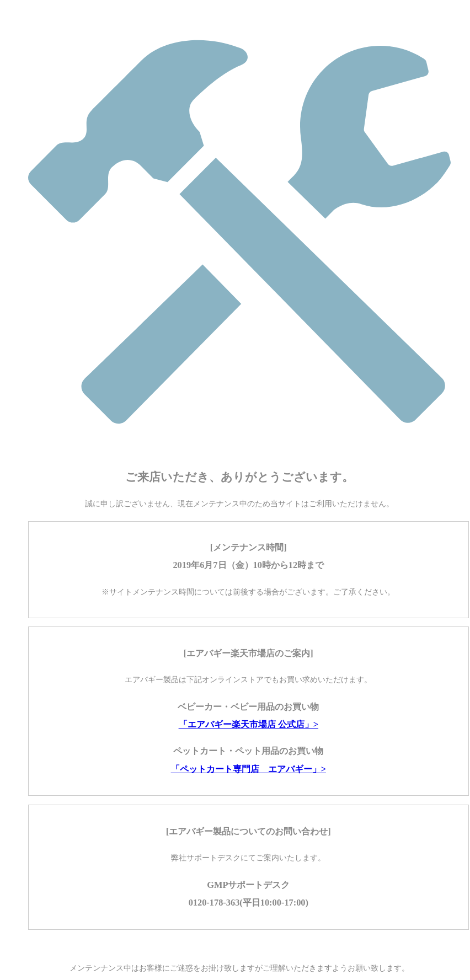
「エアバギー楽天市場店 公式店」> (249, 724)
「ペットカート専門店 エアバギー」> (249, 769)
